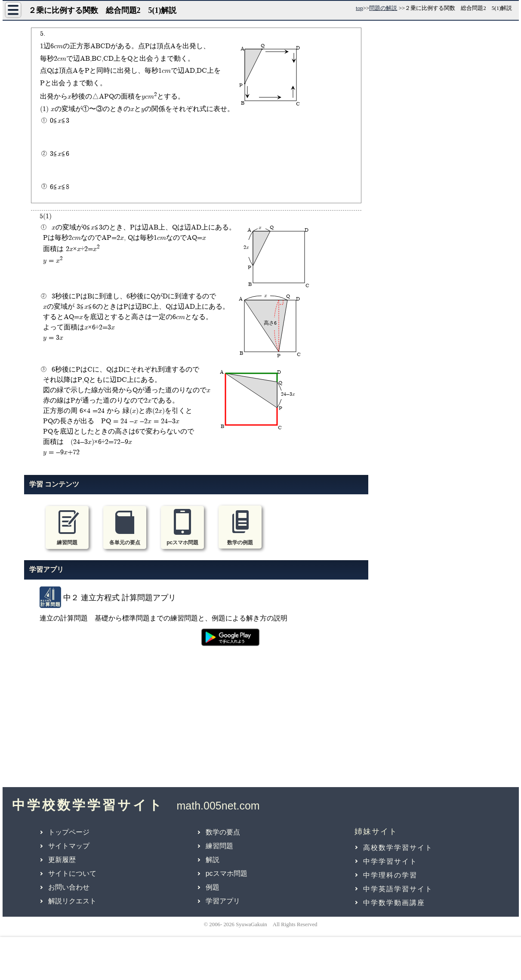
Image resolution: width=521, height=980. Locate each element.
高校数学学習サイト (398, 848)
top (359, 8)
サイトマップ (69, 846)
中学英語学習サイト (398, 889)
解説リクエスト (72, 901)
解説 (213, 860)
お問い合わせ (69, 887)
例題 (213, 887)
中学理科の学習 (390, 875)
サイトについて (72, 873)
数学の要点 (223, 832)
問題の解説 (383, 8)
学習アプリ (223, 901)
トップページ (69, 832)
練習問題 (219, 846)
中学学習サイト (390, 861)
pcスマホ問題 (227, 873)
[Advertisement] (196, 722)
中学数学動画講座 (394, 903)
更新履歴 (62, 860)
